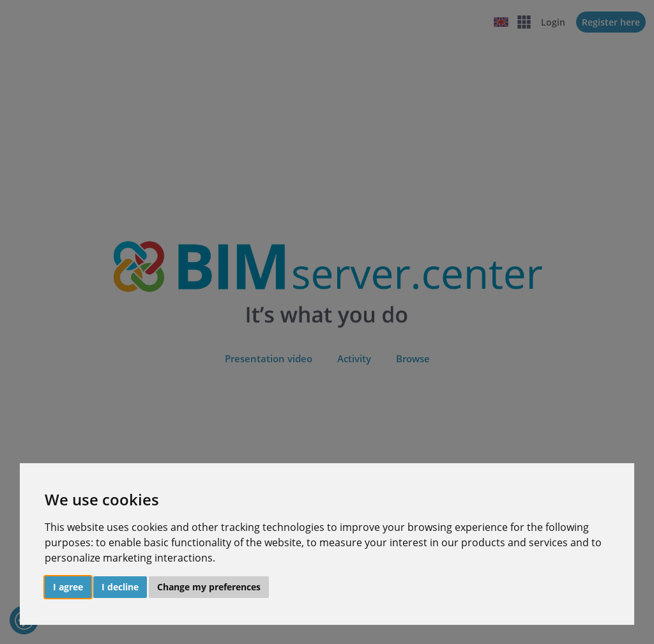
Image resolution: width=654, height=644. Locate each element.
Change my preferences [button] (209, 587)
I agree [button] (68, 587)
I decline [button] (120, 587)
